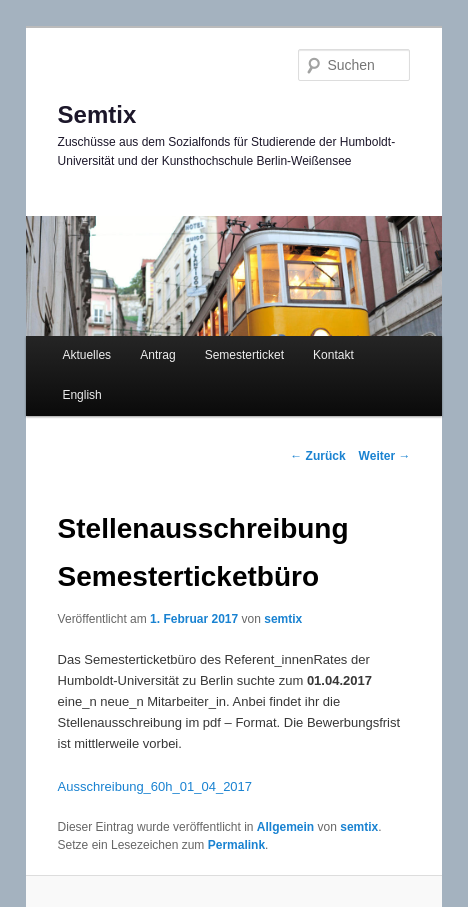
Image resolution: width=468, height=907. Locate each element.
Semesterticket (244, 355)
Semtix (97, 114)
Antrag (157, 355)
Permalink (236, 845)
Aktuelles (86, 355)
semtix (283, 619)
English (81, 395)
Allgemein (285, 827)
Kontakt (333, 355)
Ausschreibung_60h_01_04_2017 (155, 786)
